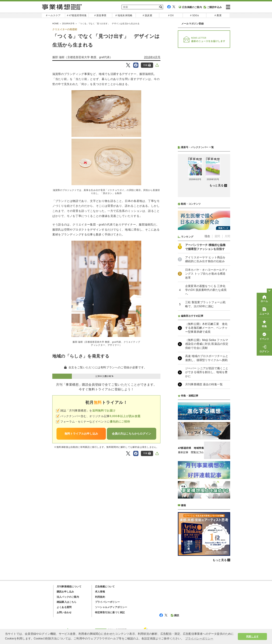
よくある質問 (64, 607)
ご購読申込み (213, 7)
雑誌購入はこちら (67, 602)
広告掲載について (105, 587)
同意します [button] (252, 636)
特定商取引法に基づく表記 (110, 612)
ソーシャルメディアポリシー (111, 607)
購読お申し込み (65, 592)
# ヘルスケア (53, 15)
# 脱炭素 (147, 15)
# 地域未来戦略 (124, 15)
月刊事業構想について (69, 587)
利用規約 (100, 597)
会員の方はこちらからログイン (131, 434)
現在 (207, 236)
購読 (175, 615)
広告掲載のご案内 (190, 7)
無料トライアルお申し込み (81, 434)
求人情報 (100, 592)
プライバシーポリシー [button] (199, 638)
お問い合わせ (64, 612)
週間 (217, 236)
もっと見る (216, 185)
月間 (227, 236)
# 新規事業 (100, 15)
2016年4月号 (152, 57)
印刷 (147, 65)
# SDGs (194, 15)
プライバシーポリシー (107, 602)
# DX (171, 15)
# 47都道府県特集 (77, 15)
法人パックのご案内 (68, 597)
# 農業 (218, 15)
